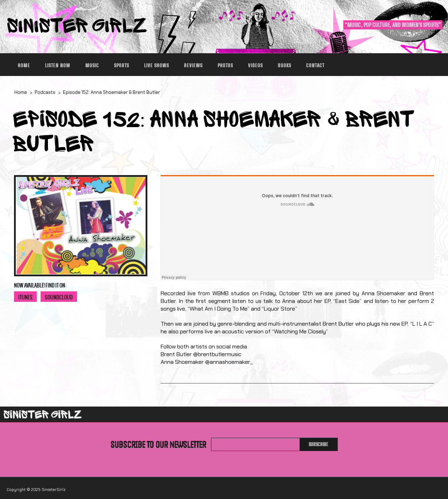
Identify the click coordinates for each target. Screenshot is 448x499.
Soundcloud (59, 297)
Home (24, 65)
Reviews (193, 65)
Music (92, 65)
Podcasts (45, 92)
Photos (225, 65)
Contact (315, 65)
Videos (255, 65)
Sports (122, 65)
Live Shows (157, 65)
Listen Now (58, 65)
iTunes (25, 297)
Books (285, 65)
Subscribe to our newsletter (158, 444)
